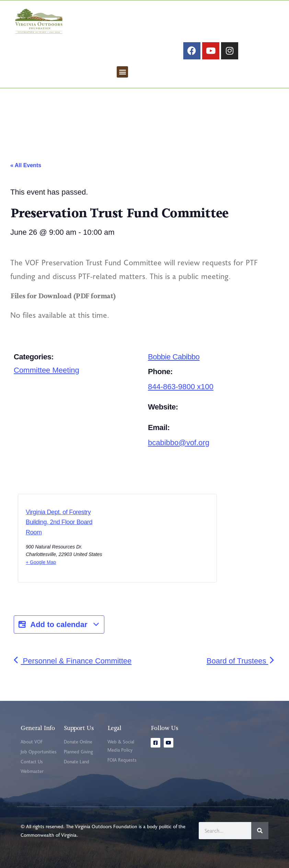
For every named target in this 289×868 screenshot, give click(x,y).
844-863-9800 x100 (181, 387)
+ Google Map (41, 562)
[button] (122, 72)
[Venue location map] (146, 540)
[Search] (260, 831)
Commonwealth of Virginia (49, 835)
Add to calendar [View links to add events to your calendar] (59, 625)
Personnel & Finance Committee (73, 661)
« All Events (26, 165)
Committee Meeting (47, 370)
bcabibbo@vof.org (179, 443)
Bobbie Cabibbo (174, 357)
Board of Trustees (241, 661)
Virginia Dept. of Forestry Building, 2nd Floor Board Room (59, 522)
